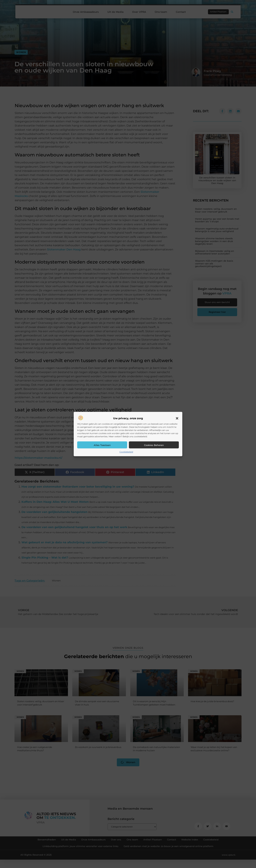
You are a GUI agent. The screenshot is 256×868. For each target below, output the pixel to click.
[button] (177, 418)
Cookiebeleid (126, 452)
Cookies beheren (154, 445)
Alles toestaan (102, 445)
